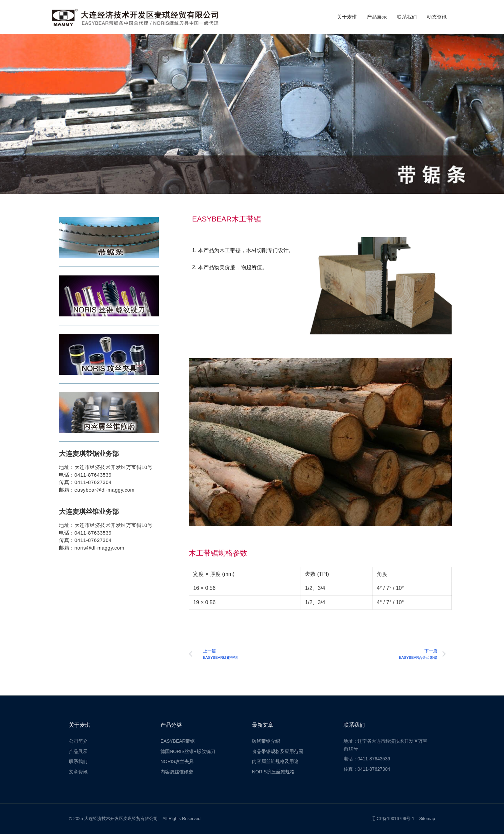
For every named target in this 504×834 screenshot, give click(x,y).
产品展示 (377, 17)
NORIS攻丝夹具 (177, 761)
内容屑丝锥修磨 (177, 772)
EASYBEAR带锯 (178, 741)
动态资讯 (437, 17)
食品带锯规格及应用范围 (278, 751)
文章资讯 (78, 772)
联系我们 (407, 17)
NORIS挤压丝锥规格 (273, 772)
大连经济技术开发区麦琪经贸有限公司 (121, 819)
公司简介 (78, 741)
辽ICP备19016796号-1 (393, 819)
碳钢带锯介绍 (266, 741)
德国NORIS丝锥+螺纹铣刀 (188, 751)
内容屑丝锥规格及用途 (275, 761)
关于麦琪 (347, 17)
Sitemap (427, 819)
